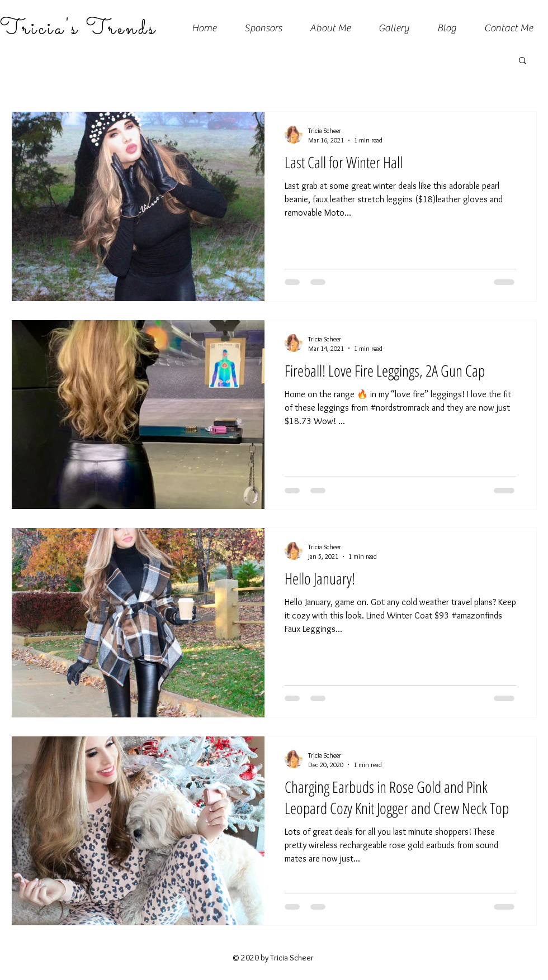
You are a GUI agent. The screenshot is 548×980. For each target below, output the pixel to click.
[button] (523, 61)
